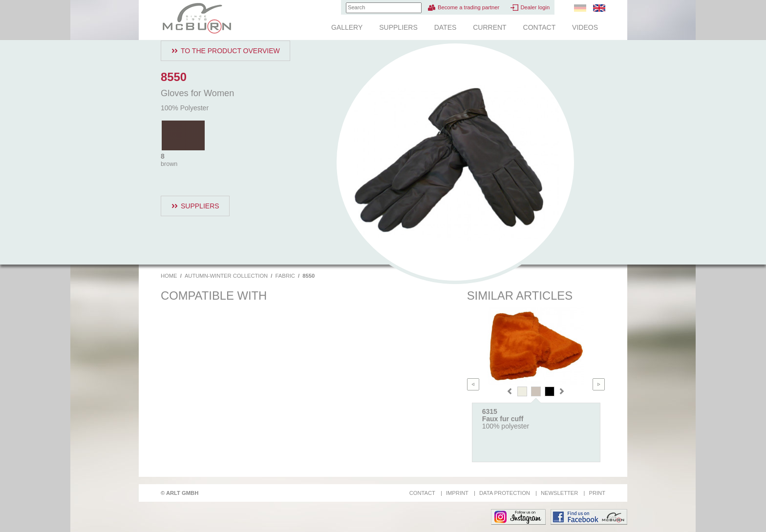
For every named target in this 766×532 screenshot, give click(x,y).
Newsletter (559, 493)
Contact (540, 27)
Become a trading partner (468, 7)
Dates (446, 27)
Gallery (347, 27)
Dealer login (535, 7)
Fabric (285, 276)
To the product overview (230, 51)
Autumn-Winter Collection (226, 276)
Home (169, 276)
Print (597, 493)
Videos (585, 27)
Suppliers (398, 27)
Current (489, 27)
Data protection (505, 493)
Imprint (457, 493)
